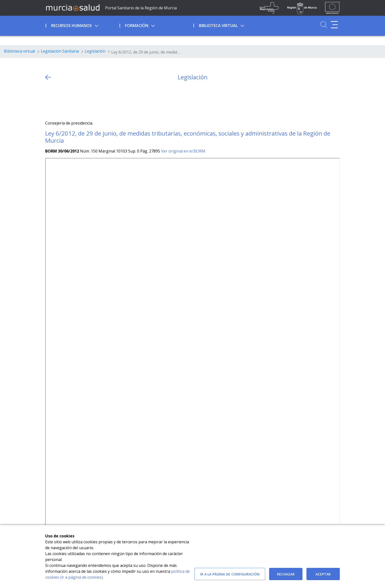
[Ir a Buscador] (324, 25)
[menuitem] (82, 25)
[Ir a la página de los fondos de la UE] (332, 8)
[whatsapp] (68, 101)
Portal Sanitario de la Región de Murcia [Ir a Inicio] (141, 8)
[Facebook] (59, 101)
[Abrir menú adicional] (334, 25)
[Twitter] (49, 101)
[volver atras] (48, 77)
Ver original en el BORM (183, 151)
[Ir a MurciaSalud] (73, 7)
